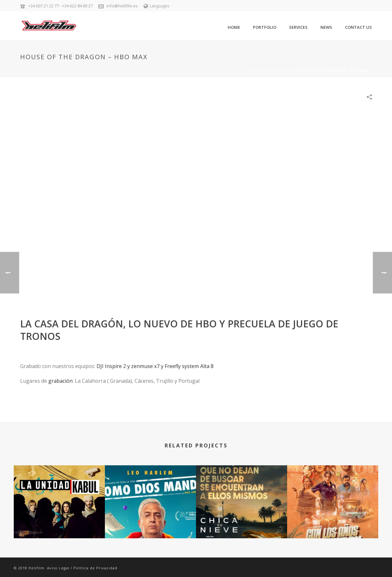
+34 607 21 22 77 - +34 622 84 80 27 (60, 6)
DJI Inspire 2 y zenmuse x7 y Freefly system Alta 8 (155, 366)
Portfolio (265, 27)
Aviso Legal (58, 568)
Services (298, 27)
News (326, 27)
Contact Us (358, 27)
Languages (156, 6)
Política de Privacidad (95, 568)
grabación (60, 381)
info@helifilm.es (122, 6)
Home (234, 27)
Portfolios (280, 70)
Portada (253, 70)
